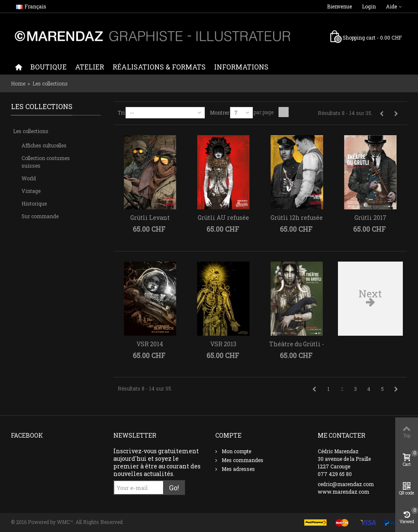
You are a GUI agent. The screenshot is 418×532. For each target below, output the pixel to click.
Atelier (90, 67)
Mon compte (236, 451)
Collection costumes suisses (46, 162)
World (29, 178)
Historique (34, 203)
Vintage (31, 191)
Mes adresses (238, 469)
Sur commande (40, 216)
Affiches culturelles (44, 145)
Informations (241, 67)
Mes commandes (242, 460)
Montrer (220, 112)
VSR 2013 (223, 344)
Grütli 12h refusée (297, 218)
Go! (174, 488)
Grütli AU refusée (223, 218)
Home (18, 83)
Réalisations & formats (159, 67)
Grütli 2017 (370, 218)
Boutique (48, 67)
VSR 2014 (150, 344)
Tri (121, 112)
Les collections (31, 131)
